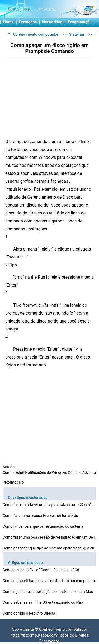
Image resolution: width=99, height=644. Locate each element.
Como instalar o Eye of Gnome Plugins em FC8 (41, 570)
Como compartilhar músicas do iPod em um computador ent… (50, 581)
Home (8, 22)
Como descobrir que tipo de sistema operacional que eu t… (50, 548)
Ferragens (28, 22)
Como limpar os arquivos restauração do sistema (43, 526)
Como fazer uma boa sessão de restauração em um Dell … (50, 537)
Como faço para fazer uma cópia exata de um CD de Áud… (50, 505)
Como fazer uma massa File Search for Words (41, 516)
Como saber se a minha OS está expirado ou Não (43, 602)
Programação (80, 22)
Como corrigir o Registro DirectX (30, 613)
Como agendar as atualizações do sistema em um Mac (48, 592)
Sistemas (77, 34)
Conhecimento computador (36, 34)
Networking (52, 22)
